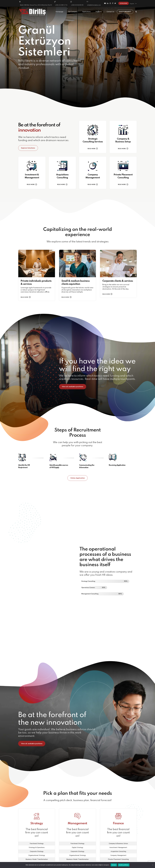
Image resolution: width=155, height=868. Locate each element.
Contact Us (110, 12)
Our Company (73, 12)
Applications (86, 12)
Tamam (114, 865)
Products (99, 12)
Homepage (59, 12)
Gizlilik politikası (124, 865)
